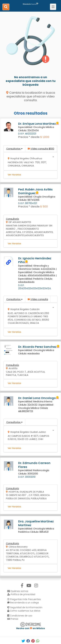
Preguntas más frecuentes (24, 599)
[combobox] (29, 161)
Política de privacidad (21, 594)
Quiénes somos (18, 591)
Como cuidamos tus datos (24, 611)
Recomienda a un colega (23, 603)
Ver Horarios (14, 175)
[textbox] (29, 161)
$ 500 (44, 206)
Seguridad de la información (25, 607)
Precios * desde (29, 137)
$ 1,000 (45, 137)
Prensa (13, 619)
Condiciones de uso (20, 616)
